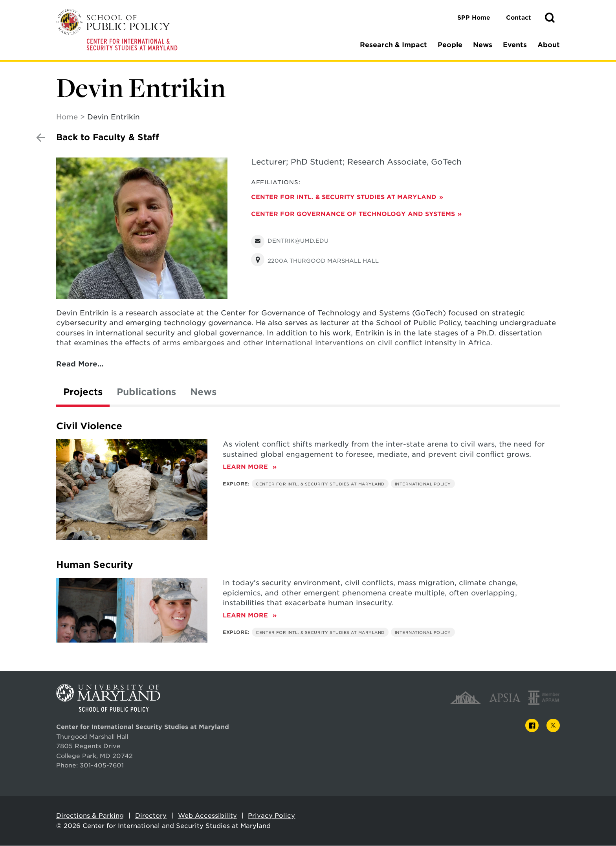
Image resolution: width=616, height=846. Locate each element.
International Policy (423, 484)
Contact (519, 18)
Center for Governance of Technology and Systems (353, 214)
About (549, 45)
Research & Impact (393, 45)
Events (515, 45)
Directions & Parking (90, 816)
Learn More (250, 467)
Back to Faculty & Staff (108, 138)
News (483, 45)
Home (67, 117)
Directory (151, 816)
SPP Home (474, 18)
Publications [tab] (146, 392)
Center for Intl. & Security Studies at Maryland (344, 197)
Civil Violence (89, 427)
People (450, 45)
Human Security (95, 565)
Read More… (80, 364)
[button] (550, 18)
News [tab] (203, 392)
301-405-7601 (102, 766)
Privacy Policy (271, 816)
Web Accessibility (207, 816)
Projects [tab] (83, 392)
